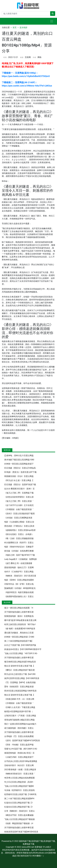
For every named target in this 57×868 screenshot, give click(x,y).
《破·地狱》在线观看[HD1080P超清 (20, 629)
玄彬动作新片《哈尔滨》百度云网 (19, 765)
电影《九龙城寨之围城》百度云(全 (19, 522)
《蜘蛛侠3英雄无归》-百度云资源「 (20, 774)
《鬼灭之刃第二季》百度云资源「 (19, 501)
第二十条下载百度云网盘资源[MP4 (19, 799)
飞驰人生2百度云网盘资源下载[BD (19, 786)
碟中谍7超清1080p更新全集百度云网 (20, 620)
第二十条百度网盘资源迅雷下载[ (18, 641)
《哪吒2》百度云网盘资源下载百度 (20, 670)
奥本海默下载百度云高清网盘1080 (19, 460)
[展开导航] (52, 21)
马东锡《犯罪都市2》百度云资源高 (20, 790)
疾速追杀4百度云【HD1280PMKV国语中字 (23, 649)
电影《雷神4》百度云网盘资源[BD (19, 580)
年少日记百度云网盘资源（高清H (19, 782)
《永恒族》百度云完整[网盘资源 (18, 518)
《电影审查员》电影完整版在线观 (19, 592)
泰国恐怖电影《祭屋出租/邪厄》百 (19, 753)
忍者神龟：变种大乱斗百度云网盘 (19, 456)
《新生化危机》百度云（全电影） (19, 534)
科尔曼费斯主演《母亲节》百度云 (19, 543)
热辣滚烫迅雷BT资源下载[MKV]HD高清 (21, 832)
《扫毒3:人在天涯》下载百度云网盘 (20, 707)
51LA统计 (47, 847)
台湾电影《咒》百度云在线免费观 (19, 736)
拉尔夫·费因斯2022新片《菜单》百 (19, 489)
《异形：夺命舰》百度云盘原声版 (19, 745)
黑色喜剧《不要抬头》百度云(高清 (19, 526)
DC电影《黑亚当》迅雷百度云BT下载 (20, 472)
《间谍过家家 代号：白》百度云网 (19, 699)
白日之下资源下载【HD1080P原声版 (20, 645)
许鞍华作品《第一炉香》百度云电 (19, 584)
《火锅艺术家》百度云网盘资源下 (19, 757)
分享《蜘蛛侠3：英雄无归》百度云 (20, 811)
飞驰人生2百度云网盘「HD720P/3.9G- (21, 653)
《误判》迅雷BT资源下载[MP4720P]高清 (22, 741)
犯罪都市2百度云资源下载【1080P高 (20, 794)
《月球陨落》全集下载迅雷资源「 (19, 509)
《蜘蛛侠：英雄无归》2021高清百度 (20, 576)
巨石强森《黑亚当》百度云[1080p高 (20, 468)
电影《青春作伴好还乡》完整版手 (19, 547)
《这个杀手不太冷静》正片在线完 (19, 505)
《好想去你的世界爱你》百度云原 (19, 497)
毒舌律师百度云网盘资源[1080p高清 (20, 662)
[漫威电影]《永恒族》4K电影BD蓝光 (20, 588)
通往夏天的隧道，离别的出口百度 (19, 633)
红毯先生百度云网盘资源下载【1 (19, 803)
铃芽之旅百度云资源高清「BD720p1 (20, 624)
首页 (15, 27)
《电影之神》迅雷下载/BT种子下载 (20, 555)
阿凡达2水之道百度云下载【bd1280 (20, 674)
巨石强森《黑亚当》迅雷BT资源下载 (20, 485)
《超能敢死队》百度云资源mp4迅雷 (20, 530)
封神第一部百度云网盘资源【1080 (19, 637)
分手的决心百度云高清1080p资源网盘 (21, 761)
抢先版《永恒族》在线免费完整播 (19, 551)
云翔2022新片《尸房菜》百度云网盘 (20, 716)
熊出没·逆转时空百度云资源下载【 (19, 666)
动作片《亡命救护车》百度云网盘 (19, 572)
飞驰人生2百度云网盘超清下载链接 (20, 819)
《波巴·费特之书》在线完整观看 (18, 563)
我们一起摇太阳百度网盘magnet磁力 (20, 724)
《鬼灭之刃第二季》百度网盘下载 (19, 493)
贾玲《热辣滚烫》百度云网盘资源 (19, 687)
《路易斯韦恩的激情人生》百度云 (19, 596)
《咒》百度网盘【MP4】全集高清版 (20, 682)
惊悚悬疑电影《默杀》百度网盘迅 (19, 616)
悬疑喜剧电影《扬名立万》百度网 (19, 567)
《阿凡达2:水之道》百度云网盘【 (19, 480)
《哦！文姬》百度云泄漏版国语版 (19, 538)
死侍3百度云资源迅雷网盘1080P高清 (20, 691)
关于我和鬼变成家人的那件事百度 (19, 612)
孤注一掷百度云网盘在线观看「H (19, 608)
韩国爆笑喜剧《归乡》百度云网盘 (19, 476)
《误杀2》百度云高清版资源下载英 (20, 514)
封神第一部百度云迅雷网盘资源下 (19, 464)
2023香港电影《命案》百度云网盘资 (20, 770)
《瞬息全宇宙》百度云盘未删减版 (19, 815)
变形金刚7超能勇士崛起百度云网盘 (20, 720)
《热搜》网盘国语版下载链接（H (19, 823)
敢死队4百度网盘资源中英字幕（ (19, 711)
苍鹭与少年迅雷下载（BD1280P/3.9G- (21, 749)
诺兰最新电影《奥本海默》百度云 (19, 728)
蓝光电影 (23, 27)
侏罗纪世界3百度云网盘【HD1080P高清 (22, 678)
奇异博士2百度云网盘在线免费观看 (20, 778)
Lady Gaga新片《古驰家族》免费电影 (21, 559)
